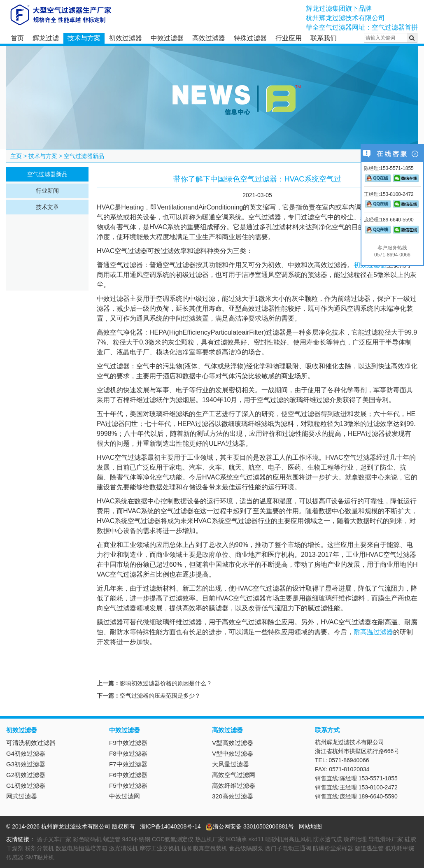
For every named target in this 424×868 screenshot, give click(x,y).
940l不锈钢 (136, 839)
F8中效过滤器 (128, 753)
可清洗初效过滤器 (31, 743)
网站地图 (310, 826)
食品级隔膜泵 (246, 848)
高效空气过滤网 (234, 775)
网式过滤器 (22, 796)
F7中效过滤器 (128, 764)
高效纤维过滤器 (234, 785)
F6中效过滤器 (128, 775)
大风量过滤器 (231, 764)
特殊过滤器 (250, 38)
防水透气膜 (328, 839)
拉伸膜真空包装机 (204, 848)
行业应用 (289, 38)
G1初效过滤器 (26, 785)
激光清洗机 (123, 848)
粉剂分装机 (40, 848)
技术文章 (47, 207)
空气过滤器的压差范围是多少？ (160, 696)
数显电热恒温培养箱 (82, 848)
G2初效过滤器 (26, 775)
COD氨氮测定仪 (173, 839)
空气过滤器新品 (84, 156)
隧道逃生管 (369, 848)
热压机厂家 (210, 839)
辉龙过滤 (46, 38)
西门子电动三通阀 (288, 848)
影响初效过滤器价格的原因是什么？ (166, 683)
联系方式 (327, 730)
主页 (16, 156)
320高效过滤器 (233, 796)
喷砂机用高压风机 (289, 839)
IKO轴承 (236, 839)
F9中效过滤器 (128, 743)
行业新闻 (47, 191)
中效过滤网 (125, 796)
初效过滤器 (126, 38)
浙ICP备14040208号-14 (170, 826)
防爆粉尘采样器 (333, 848)
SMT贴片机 (40, 857)
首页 (17, 38)
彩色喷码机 (87, 839)
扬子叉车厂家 (54, 839)
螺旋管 (112, 839)
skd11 (256, 839)
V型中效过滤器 (233, 753)
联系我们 (324, 38)
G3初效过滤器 (26, 764)
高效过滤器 (209, 38)
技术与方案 (84, 38)
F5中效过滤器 (128, 785)
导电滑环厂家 (386, 839)
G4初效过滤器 (26, 753)
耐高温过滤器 (373, 632)
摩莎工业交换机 (160, 848)
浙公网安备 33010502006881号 (250, 826)
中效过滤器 (167, 38)
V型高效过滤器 (233, 743)
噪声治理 (355, 839)
